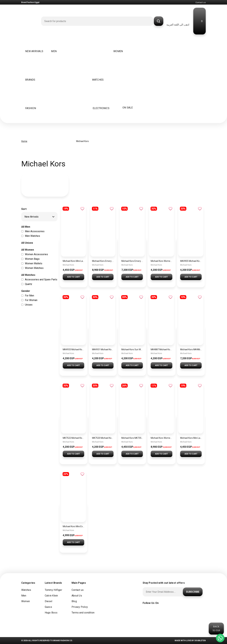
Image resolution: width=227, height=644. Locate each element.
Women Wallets (34, 263)
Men (24, 596)
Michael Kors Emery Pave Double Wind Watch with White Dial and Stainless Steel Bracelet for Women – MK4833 (132, 261)
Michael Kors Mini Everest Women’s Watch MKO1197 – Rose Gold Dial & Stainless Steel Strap (73, 526)
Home (24, 141)
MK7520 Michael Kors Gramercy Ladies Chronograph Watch (103, 438)
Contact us (201, 3)
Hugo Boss (51, 613)
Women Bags (32, 259)
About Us (77, 596)
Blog (74, 601)
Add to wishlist (82, 209)
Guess (48, 607)
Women (26, 601)
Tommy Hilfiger (53, 590)
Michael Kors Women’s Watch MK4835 (161, 438)
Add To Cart (73, 277)
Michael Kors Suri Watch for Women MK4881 (132, 349)
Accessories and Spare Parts (41, 279)
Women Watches (34, 268)
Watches (26, 590)
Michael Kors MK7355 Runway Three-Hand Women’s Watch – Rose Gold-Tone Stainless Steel (132, 438)
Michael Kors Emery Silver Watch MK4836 (103, 261)
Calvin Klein (51, 596)
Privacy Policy (80, 607)
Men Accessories (35, 231)
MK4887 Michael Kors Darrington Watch (161, 349)
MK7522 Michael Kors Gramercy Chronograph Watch (73, 438)
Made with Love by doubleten (190, 641)
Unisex (29, 304)
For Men (29, 295)
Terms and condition (83, 613)
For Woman (31, 300)
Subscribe (193, 592)
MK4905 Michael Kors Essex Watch (191, 261)
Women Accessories (36, 254)
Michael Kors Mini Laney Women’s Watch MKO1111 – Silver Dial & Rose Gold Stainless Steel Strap (73, 261)
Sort (24, 209)
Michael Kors (68, 265)
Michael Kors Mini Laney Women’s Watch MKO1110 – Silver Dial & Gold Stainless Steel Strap (191, 438)
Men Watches (32, 236)
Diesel (48, 601)
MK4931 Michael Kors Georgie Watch (103, 349)
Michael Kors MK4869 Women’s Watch (191, 349)
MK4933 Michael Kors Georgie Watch (73, 349)
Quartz (29, 284)
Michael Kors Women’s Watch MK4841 (161, 261)
